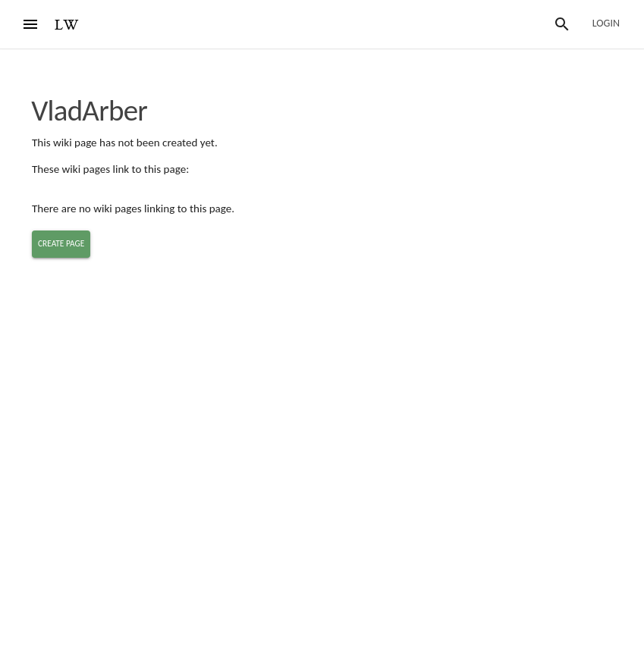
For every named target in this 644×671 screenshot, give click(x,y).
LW (67, 25)
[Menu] (30, 24)
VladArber (89, 110)
